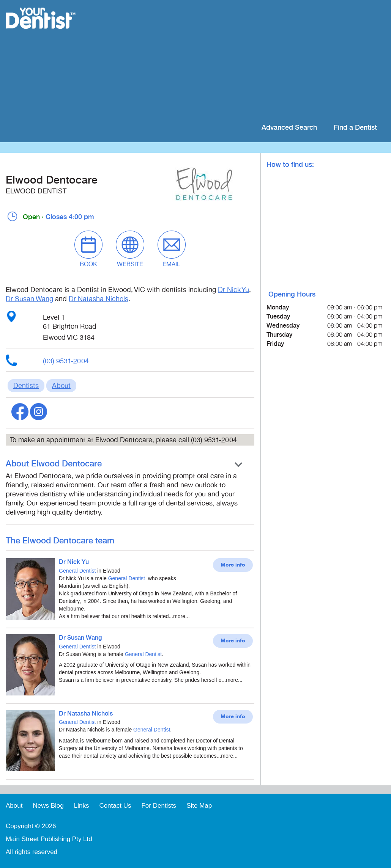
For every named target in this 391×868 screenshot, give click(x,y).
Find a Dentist (355, 128)
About (61, 386)
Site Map (199, 806)
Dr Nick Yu (233, 290)
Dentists (26, 386)
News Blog (48, 806)
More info (233, 565)
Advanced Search (289, 128)
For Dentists (159, 806)
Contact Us (115, 806)
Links (82, 806)
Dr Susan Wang (29, 299)
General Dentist (77, 571)
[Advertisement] (245, 61)
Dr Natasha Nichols (99, 299)
